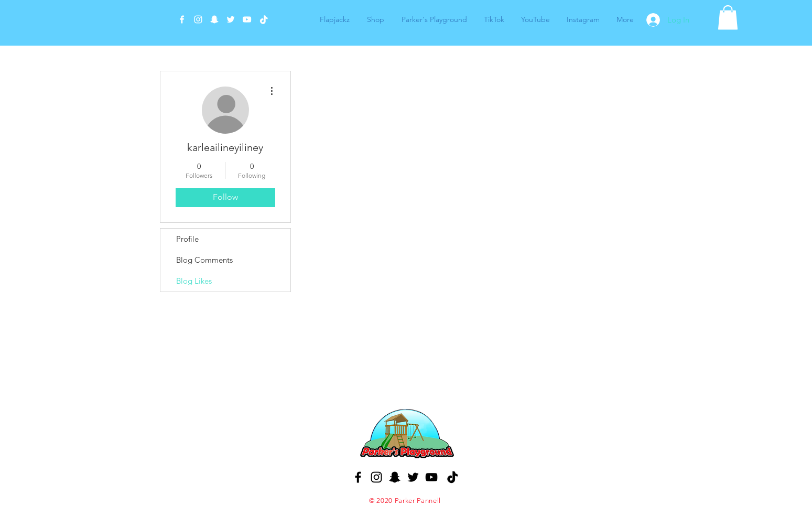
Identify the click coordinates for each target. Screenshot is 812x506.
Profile (187, 239)
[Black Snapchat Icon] (395, 477)
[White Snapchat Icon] (214, 19)
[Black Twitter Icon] (413, 477)
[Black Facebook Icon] (358, 477)
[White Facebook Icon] (182, 19)
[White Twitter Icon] (231, 19)
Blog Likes (194, 281)
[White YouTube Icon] (247, 19)
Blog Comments (204, 260)
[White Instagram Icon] (198, 19)
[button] (728, 18)
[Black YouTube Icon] (431, 477)
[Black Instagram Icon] (376, 477)
